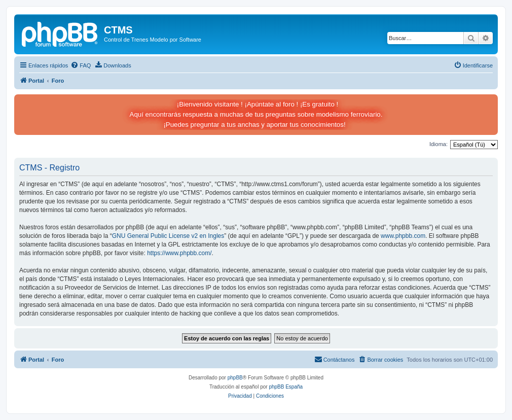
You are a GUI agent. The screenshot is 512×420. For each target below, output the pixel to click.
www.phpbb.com (403, 236)
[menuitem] (81, 65)
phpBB (235, 378)
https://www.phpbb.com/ (179, 253)
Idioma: (438, 144)
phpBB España (286, 387)
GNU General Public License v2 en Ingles (168, 236)
